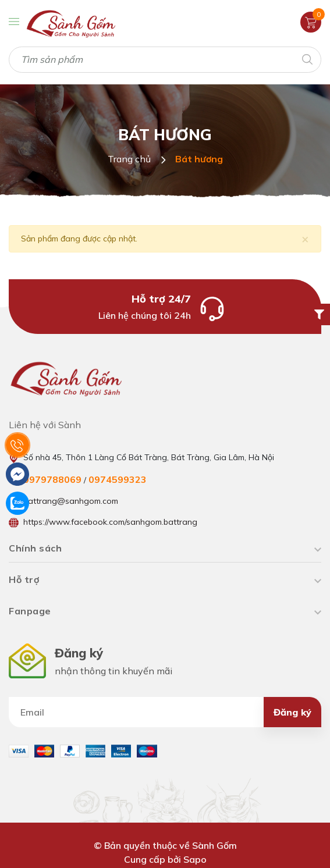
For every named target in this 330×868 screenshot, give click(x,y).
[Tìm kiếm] (306, 58)
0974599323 (118, 479)
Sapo (195, 859)
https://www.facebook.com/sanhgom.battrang (110, 522)
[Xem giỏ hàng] (311, 22)
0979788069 (52, 479)
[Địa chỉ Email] (165, 712)
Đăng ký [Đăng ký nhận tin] (292, 712)
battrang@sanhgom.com (71, 501)
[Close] (305, 239)
